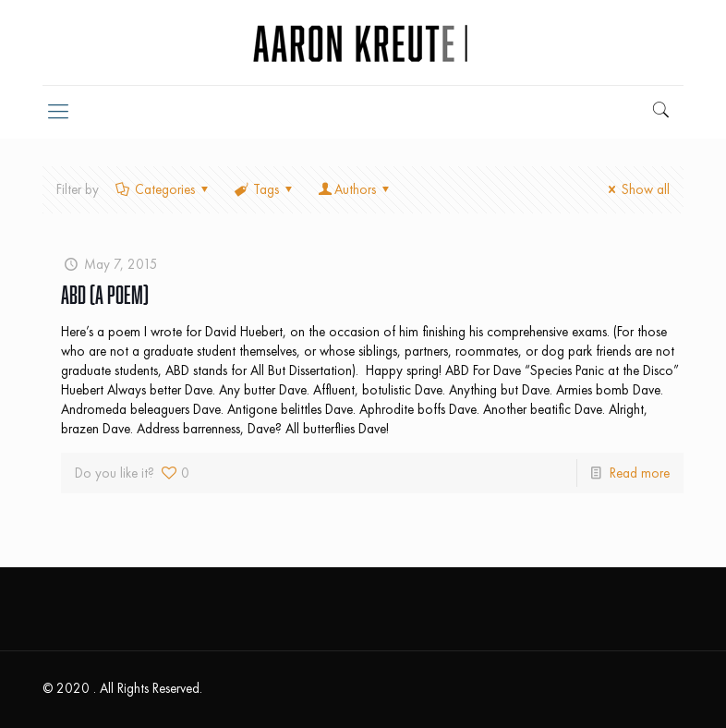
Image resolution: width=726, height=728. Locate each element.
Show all (636, 189)
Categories (163, 189)
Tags (265, 189)
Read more (640, 473)
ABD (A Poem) (105, 295)
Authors (355, 189)
